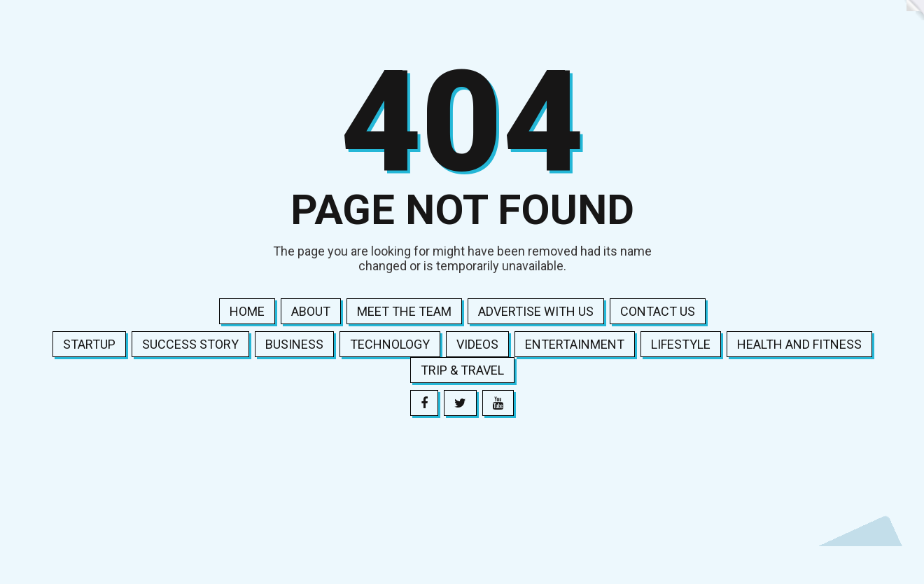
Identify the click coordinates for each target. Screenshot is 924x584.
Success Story (190, 344)
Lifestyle (681, 344)
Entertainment (575, 344)
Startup (89, 344)
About (311, 311)
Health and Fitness (799, 344)
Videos (477, 344)
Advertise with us (536, 311)
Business (294, 344)
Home (247, 311)
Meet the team (404, 311)
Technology (390, 344)
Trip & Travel (462, 370)
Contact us (658, 311)
